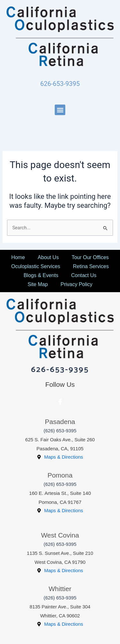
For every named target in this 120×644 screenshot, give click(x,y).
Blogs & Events (41, 275)
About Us (48, 257)
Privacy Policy (76, 284)
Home (18, 257)
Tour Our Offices (90, 257)
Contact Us (84, 275)
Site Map (38, 284)
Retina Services (91, 266)
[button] (60, 110)
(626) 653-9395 (60, 431)
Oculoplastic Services (36, 266)
